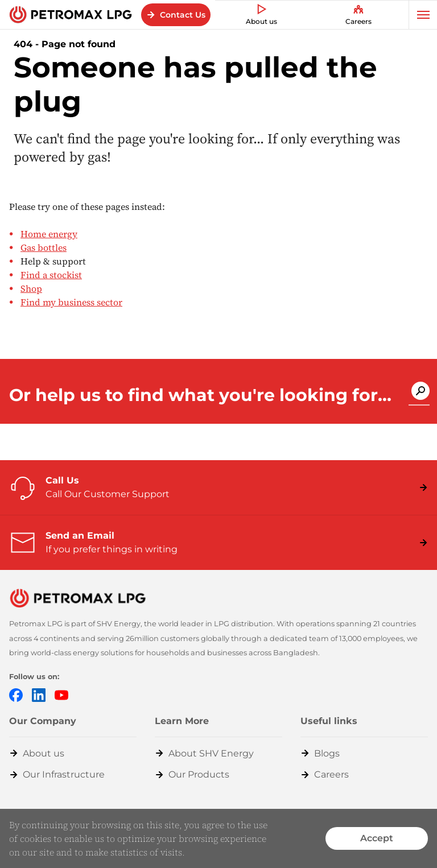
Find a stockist (51, 275)
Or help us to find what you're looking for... (200, 395)
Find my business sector (71, 302)
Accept (377, 838)
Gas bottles (44, 247)
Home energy (49, 234)
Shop (31, 288)
